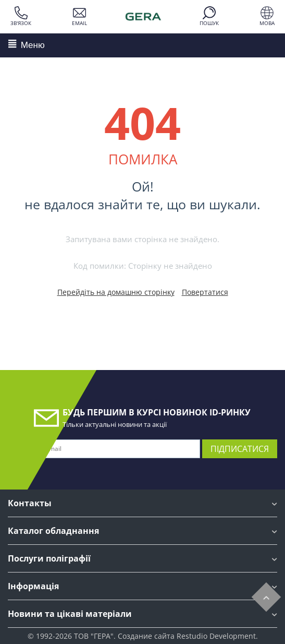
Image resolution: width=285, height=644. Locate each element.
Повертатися (205, 292)
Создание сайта (146, 636)
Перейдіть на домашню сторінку (116, 292)
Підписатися (240, 449)
